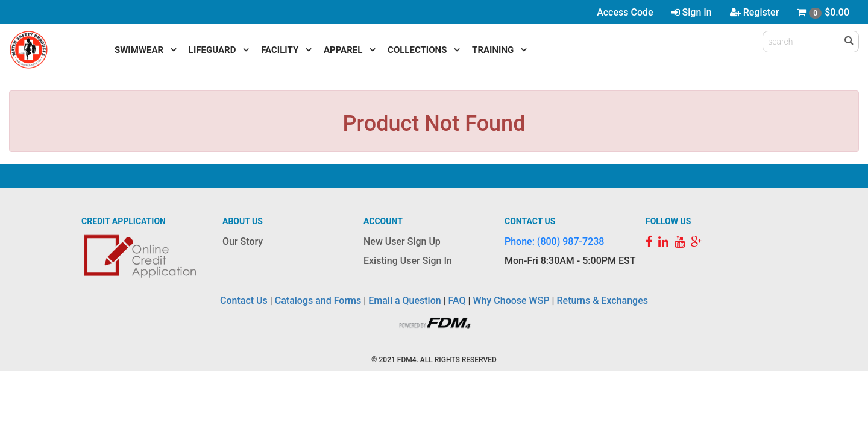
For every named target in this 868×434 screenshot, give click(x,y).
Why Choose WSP (511, 300)
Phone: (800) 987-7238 (554, 241)
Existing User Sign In (408, 261)
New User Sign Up (402, 241)
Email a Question (404, 300)
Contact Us (244, 300)
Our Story (243, 241)
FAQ (457, 300)
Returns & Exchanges (602, 300)
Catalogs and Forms (318, 300)
